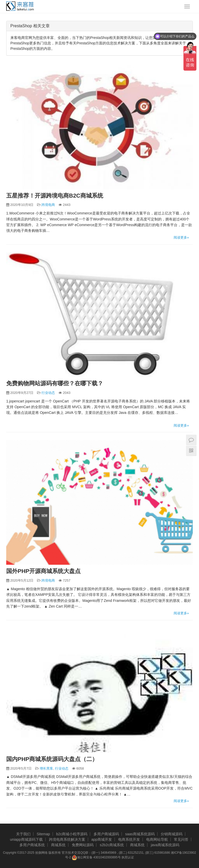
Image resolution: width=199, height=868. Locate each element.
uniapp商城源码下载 (26, 839)
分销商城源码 (172, 834)
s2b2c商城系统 (112, 845)
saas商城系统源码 (140, 834)
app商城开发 (101, 839)
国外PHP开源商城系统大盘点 (43, 571)
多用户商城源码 (106, 834)
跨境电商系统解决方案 (67, 839)
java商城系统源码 (165, 845)
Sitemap (43, 834)
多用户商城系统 (32, 845)
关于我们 (23, 834)
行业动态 (48, 393)
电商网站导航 (157, 839)
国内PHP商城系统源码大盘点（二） (52, 759)
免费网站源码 (83, 845)
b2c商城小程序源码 (72, 834)
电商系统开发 (129, 839)
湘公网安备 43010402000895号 (96, 858)
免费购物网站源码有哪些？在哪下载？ (55, 383)
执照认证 (128, 857)
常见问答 (181, 839)
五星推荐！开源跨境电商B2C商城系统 (55, 196)
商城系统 (58, 845)
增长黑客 (46, 768)
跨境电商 (48, 205)
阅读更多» (181, 237)
